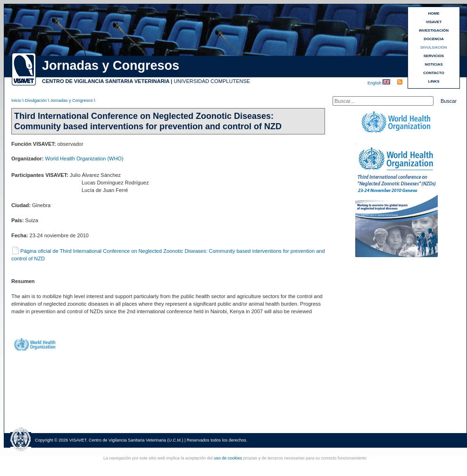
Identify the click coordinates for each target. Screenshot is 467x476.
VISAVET (434, 22)
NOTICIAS (434, 64)
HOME (434, 13)
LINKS (434, 81)
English (375, 83)
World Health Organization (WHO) (84, 159)
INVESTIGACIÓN (434, 30)
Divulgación (36, 100)
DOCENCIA (434, 39)
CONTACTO (434, 73)
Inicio (16, 100)
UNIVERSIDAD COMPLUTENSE (212, 81)
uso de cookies (228, 458)
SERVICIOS (434, 56)
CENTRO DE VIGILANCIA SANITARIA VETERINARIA (106, 81)
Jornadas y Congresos (72, 100)
